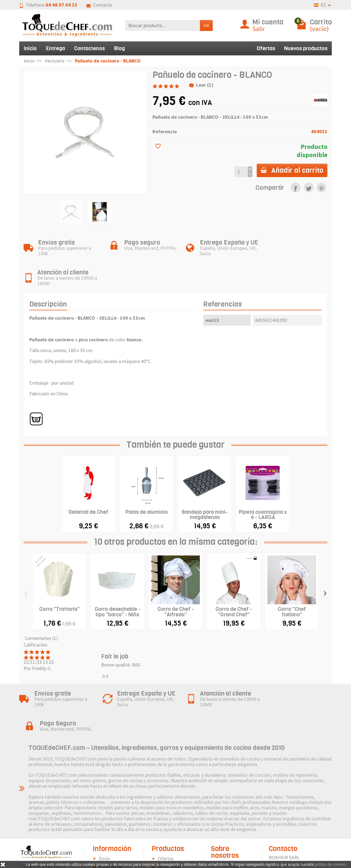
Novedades (170, 819)
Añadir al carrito (292, 170)
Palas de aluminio (147, 488)
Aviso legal (228, 818)
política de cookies (330, 864)
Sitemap (226, 841)
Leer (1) (201, 85)
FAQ (103, 857)
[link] (295, 187)
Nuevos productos (306, 48)
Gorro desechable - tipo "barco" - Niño (118, 588)
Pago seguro (112, 834)
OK (206, 25)
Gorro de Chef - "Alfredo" (176, 588)
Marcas (165, 828)
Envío (105, 811)
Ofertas (266, 48)
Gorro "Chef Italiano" (292, 588)
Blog (119, 48)
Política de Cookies (225, 830)
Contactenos (89, 48)
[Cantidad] (240, 172)
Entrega (55, 48)
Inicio (30, 48)
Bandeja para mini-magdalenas (205, 491)
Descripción (48, 280)
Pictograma (170, 836)
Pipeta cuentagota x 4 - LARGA (263, 491)
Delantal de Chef (88, 488)
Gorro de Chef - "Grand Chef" (234, 588)
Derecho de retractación (107, 823)
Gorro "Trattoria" (59, 586)
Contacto (99, 5)
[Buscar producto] (162, 25)
